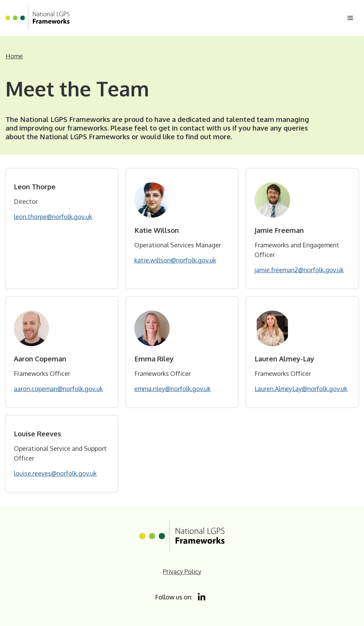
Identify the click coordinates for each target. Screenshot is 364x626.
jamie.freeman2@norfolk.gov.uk (299, 270)
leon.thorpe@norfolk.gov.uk (53, 217)
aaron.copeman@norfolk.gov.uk (58, 389)
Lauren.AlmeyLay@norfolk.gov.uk (301, 389)
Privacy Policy (182, 571)
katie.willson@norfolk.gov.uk (175, 260)
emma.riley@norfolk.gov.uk (173, 389)
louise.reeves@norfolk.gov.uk (55, 473)
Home (14, 56)
